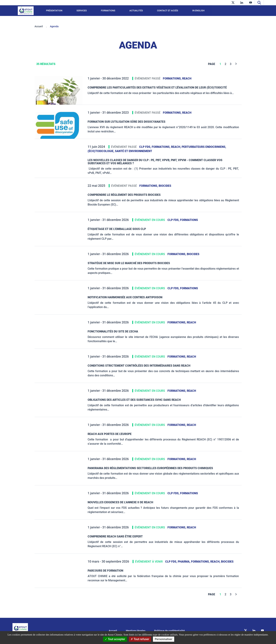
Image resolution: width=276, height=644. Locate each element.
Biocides (165, 186)
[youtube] (251, 3)
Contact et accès (168, 11)
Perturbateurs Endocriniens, (204, 147)
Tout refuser (140, 639)
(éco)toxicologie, (101, 151)
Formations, (173, 79)
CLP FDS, (145, 147)
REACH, (176, 147)
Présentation (54, 11)
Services (82, 11)
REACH (187, 79)
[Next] (236, 64)
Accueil (39, 26)
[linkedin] (242, 3)
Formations (108, 11)
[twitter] (233, 3)
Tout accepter (115, 639)
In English (198, 11)
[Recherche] (259, 3)
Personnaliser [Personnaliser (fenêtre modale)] (164, 639)
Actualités (136, 11)
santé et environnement (133, 151)
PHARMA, (184, 562)
